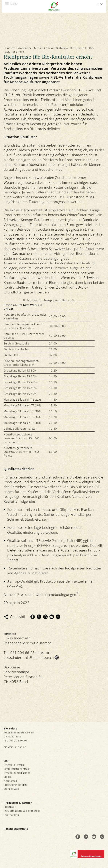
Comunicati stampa (56, 48)
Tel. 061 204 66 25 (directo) (26, 653)
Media (38, 48)
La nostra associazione (18, 48)
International (12, 815)
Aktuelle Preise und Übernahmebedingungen (40, 595)
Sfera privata (11, 789)
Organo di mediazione (17, 773)
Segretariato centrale (17, 769)
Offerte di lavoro (14, 765)
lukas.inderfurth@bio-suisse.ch (29, 658)
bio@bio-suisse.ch (15, 747)
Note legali (10, 781)
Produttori (10, 807)
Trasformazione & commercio (22, 811)
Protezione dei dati (15, 785)
